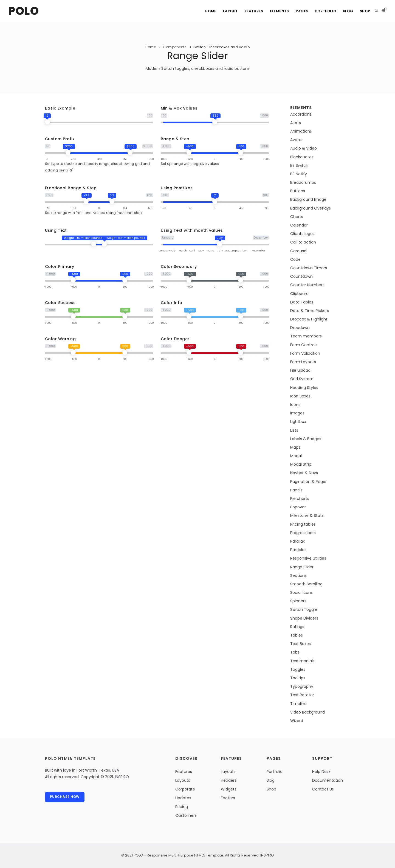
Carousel (299, 251)
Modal (296, 456)
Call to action (303, 242)
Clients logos (302, 234)
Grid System (302, 379)
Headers (229, 780)
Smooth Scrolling (306, 584)
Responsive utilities (308, 558)
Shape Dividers (304, 618)
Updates (183, 798)
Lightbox (298, 422)
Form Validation (305, 353)
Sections (298, 575)
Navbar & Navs (304, 473)
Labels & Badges (306, 439)
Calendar (299, 225)
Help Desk (321, 772)
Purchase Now (65, 797)
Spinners (298, 601)
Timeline (298, 704)
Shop (364, 11)
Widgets (229, 789)
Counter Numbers (307, 285)
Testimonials (302, 661)
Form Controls (304, 345)
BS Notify (299, 174)
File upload (300, 370)
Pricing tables (303, 524)
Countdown (301, 276)
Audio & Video (304, 148)
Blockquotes (302, 157)
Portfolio (322, 11)
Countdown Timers (309, 268)
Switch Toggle (304, 609)
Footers (228, 798)
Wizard (297, 721)
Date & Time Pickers (310, 311)
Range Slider (302, 567)
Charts (297, 217)
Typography (302, 686)
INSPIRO (267, 855)
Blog (346, 11)
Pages (297, 11)
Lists (294, 430)
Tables (297, 635)
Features (246, 11)
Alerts (296, 123)
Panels (296, 490)
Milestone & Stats (307, 515)
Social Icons (301, 592)
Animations (301, 131)
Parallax (297, 541)
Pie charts (300, 499)
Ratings (297, 627)
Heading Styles (304, 388)
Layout (222, 11)
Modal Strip (301, 464)
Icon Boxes (300, 396)
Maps (295, 447)
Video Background (307, 712)
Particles (298, 550)
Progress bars (303, 533)
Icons (295, 405)
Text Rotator (302, 695)
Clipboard (299, 294)
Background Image (308, 199)
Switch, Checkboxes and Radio (222, 47)
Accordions (301, 114)
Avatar (297, 140)
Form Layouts (303, 362)
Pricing (182, 807)
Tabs (295, 652)
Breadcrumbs (303, 182)
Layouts (183, 780)
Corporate (185, 789)
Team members (306, 336)
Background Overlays (311, 208)
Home (200, 11)
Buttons (298, 191)
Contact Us (323, 789)
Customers (186, 815)
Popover (298, 507)
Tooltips (298, 678)
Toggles (298, 669)
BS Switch (299, 165)
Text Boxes (301, 644)
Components (175, 47)
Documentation (328, 780)
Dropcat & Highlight (309, 319)
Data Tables (302, 302)
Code (295, 259)
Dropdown (300, 328)
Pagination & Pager (308, 482)
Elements (273, 11)
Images (297, 413)
